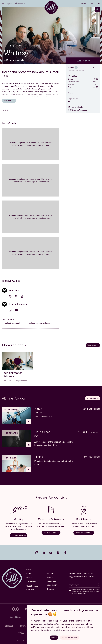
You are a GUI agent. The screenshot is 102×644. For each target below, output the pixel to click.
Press (50, 578)
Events (30, 573)
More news (93, 345)
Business (51, 573)
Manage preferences (70, 637)
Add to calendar (76, 107)
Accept (54, 637)
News (29, 578)
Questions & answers (32, 587)
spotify (58, 553)
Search (99, 4)
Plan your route (18, 535)
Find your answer (51, 533)
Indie (6, 110)
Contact (51, 589)
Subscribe (99, 585)
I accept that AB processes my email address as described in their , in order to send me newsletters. (86, 591)
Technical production (52, 583)
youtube (51, 553)
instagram (37, 553)
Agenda (10, 4)
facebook (44, 553)
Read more (9, 101)
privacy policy (89, 592)
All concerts (93, 398)
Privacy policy (21, 641)
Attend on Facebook (77, 110)
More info (76, 630)
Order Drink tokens (84, 533)
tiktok (65, 553)
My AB (84, 4)
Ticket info (31, 582)
